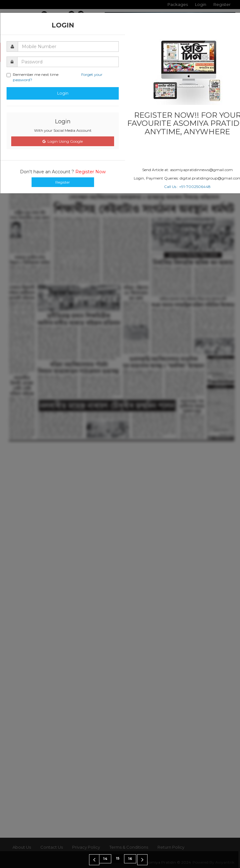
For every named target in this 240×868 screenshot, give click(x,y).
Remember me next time (55, 77)
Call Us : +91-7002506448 (187, 187)
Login (63, 93)
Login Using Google (63, 141)
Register (63, 182)
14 (105, 859)
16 (130, 859)
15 (118, 858)
